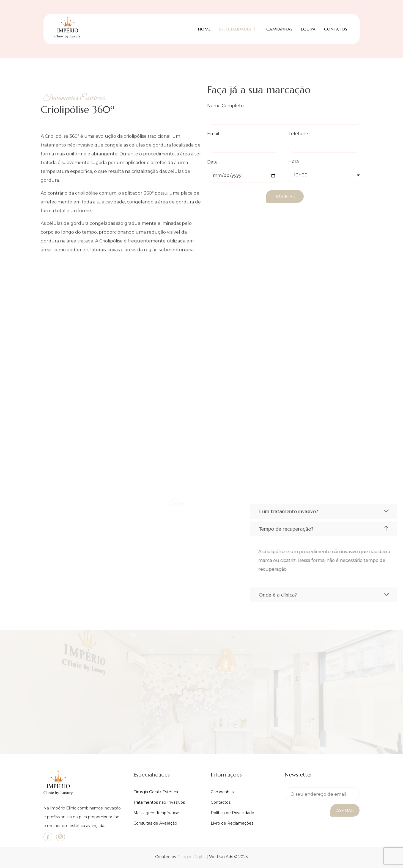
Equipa (308, 28)
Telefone (298, 134)
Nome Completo (225, 106)
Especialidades (238, 28)
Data (212, 162)
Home (205, 28)
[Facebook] (48, 837)
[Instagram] (61, 837)
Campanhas (279, 28)
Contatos (336, 28)
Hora (294, 162)
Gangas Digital (191, 857)
